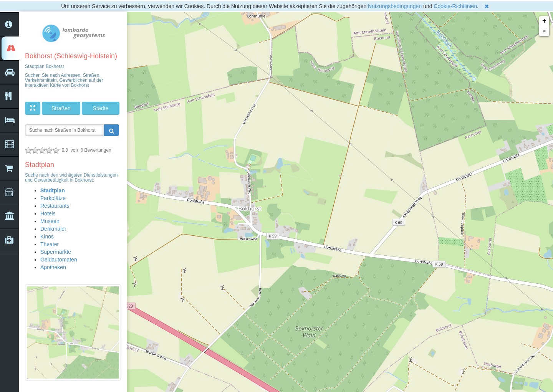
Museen (50, 221)
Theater (50, 244)
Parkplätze (53, 198)
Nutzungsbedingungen (395, 6)
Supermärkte (56, 252)
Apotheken (53, 267)
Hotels (48, 213)
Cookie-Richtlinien (455, 6)
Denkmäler (53, 229)
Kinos (47, 237)
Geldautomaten (59, 260)
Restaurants (55, 206)
